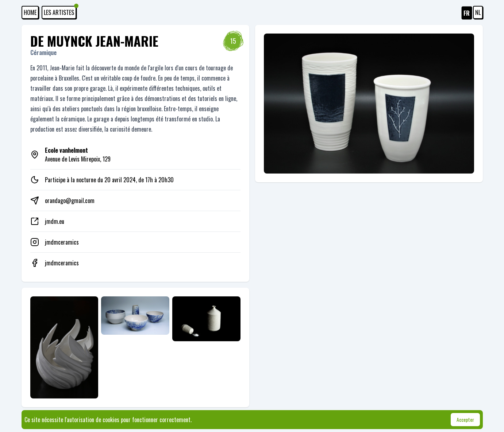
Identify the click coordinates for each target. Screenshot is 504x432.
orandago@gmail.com (70, 201)
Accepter (465, 419)
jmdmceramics (62, 242)
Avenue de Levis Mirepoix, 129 (78, 155)
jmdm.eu (55, 221)
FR (467, 13)
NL (478, 12)
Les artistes (60, 11)
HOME (30, 12)
